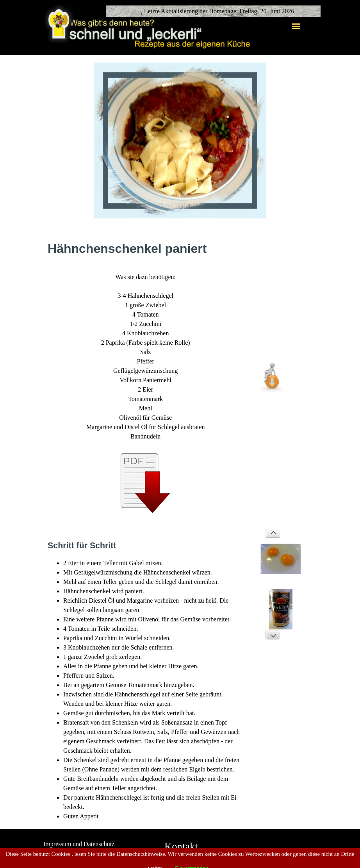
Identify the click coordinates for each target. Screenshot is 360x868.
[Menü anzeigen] (296, 26)
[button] (273, 359)
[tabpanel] (145, 378)
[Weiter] (273, 635)
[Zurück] (273, 533)
